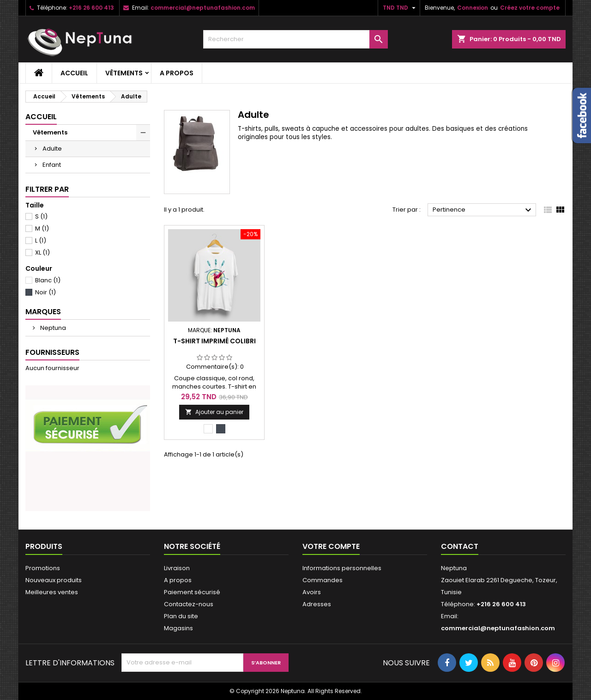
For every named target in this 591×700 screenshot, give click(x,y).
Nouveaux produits (54, 580)
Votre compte (331, 546)
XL (42, 253)
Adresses (317, 604)
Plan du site (181, 616)
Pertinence (483, 210)
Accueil (74, 73)
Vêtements (124, 73)
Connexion (473, 8)
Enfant (52, 165)
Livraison (177, 568)
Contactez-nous (189, 604)
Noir (45, 292)
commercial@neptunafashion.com (203, 8)
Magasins (178, 628)
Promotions (43, 568)
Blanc (48, 280)
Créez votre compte (530, 8)
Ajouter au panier (214, 412)
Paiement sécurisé (192, 592)
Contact (460, 546)
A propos (177, 73)
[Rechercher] (295, 39)
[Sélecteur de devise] (400, 8)
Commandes (323, 580)
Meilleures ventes (52, 592)
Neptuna (52, 328)
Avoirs (312, 592)
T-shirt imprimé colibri (214, 341)
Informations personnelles (342, 568)
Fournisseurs (52, 352)
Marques (43, 312)
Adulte (52, 149)
